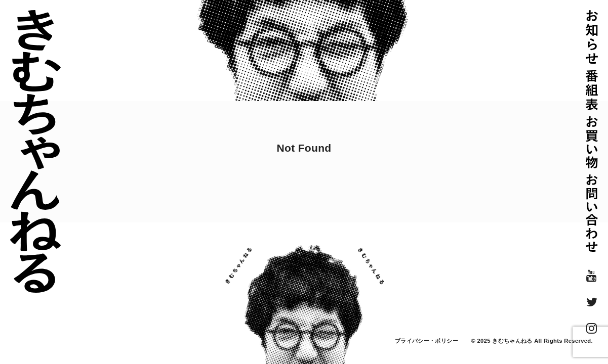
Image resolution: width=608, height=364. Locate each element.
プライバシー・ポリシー (427, 341)
